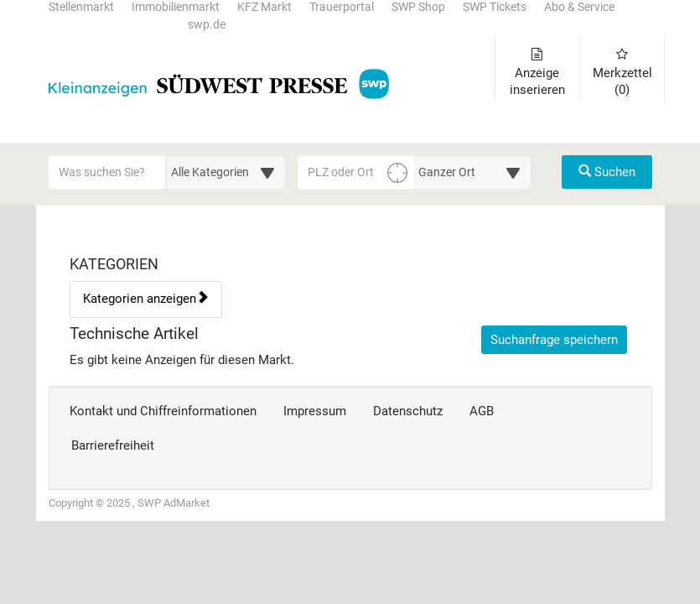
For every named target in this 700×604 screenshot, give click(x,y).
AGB (482, 411)
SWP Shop (418, 7)
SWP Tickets (495, 7)
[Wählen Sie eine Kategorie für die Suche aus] (226, 172)
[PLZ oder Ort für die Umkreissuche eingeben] (356, 172)
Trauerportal (342, 7)
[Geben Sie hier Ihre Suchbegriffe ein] (107, 172)
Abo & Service (579, 7)
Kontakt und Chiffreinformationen (163, 411)
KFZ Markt (264, 7)
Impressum (315, 411)
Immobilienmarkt (176, 7)
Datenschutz (408, 411)
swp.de (207, 25)
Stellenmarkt (81, 7)
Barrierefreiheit (113, 445)
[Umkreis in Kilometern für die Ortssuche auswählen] (472, 172)
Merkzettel (622, 73)
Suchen (607, 172)
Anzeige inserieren (537, 73)
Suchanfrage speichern (554, 340)
